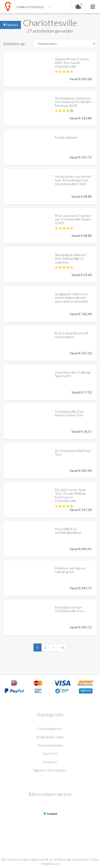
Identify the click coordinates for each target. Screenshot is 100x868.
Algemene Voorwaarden (50, 770)
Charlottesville (50, 23)
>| (62, 647)
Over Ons (50, 753)
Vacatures (50, 762)
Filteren (10, 25)
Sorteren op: (15, 44)
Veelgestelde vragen (50, 737)
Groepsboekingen (50, 745)
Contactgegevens (50, 729)
